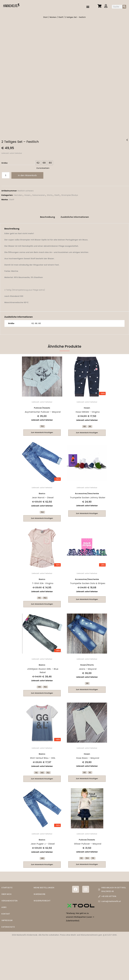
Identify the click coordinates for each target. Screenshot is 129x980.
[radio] (38, 162)
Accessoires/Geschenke (87, 492)
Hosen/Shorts (87, 663)
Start (46, 17)
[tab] (48, 216)
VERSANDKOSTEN (9, 899)
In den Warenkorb (27, 174)
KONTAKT (6, 912)
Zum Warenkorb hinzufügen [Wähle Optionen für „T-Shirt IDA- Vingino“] (42, 602)
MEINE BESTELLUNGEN (44, 886)
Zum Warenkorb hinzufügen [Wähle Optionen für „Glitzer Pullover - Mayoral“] (87, 863)
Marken (53, 17)
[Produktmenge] (6, 174)
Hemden (18, 194)
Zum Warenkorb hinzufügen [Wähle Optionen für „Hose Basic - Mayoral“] (87, 777)
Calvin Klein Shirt (127, 140)
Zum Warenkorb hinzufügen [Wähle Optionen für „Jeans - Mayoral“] (87, 688)
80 (40, 322)
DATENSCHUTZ (8, 925)
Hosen (27, 194)
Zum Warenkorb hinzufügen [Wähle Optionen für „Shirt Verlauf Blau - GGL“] (42, 777)
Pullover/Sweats (42, 406)
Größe (4, 162)
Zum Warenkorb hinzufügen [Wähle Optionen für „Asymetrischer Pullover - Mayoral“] (42, 431)
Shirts (50, 194)
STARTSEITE (7, 886)
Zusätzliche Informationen (75, 215)
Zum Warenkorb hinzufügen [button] (87, 512)
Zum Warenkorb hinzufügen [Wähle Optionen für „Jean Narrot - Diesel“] (42, 517)
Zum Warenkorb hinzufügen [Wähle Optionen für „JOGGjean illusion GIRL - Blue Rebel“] (42, 691)
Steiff (61, 17)
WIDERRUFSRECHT (42, 899)
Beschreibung (48, 215)
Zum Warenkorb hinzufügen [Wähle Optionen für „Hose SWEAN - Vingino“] (87, 431)
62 (33, 322)
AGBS (4, 905)
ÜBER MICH (6, 892)
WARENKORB (39, 892)
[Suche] (124, 7)
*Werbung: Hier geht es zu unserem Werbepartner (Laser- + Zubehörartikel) (80, 915)
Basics (42, 492)
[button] (88, 7)
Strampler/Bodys (70, 194)
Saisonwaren (39, 194)
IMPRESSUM (7, 919)
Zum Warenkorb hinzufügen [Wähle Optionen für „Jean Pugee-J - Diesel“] (42, 863)
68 (36, 322)
